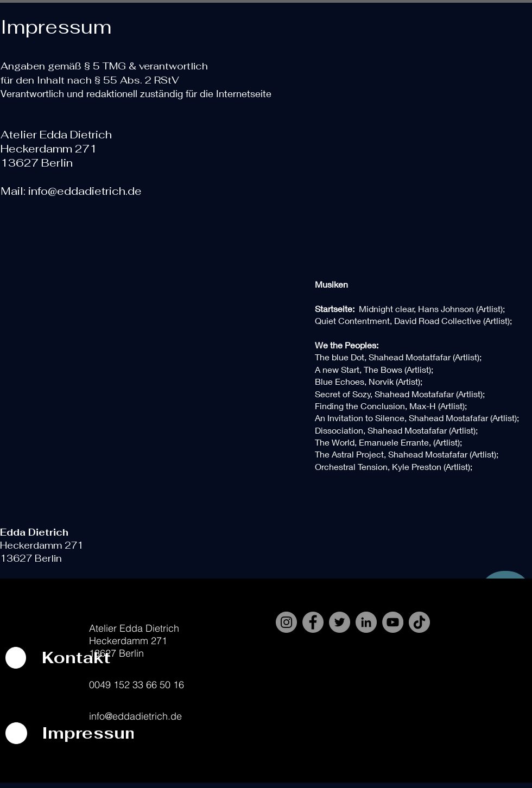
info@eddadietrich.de (85, 191)
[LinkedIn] (366, 622)
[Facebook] (313, 622)
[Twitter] (340, 622)
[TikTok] (419, 622)
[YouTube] (393, 622)
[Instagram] (286, 622)
